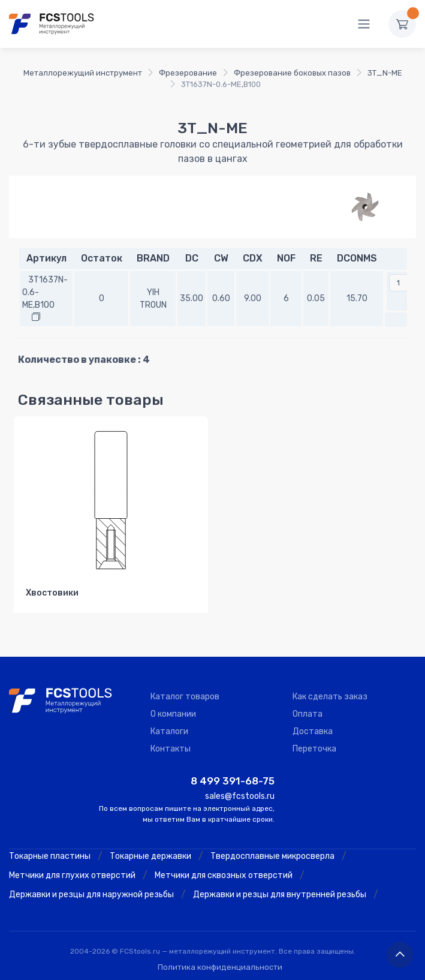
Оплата (308, 714)
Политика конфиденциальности (220, 967)
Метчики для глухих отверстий (72, 875)
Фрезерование (188, 73)
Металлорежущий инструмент (83, 73)
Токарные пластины (50, 856)
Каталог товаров (185, 697)
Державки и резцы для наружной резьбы (91, 895)
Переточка (314, 749)
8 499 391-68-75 (233, 781)
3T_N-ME (385, 73)
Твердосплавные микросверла (272, 856)
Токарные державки (150, 856)
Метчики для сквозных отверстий (224, 875)
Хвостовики (52, 593)
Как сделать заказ (330, 697)
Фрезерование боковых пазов (292, 73)
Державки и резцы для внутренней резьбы (280, 895)
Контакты (171, 749)
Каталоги (169, 731)
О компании (173, 714)
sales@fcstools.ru (240, 796)
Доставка (313, 731)
